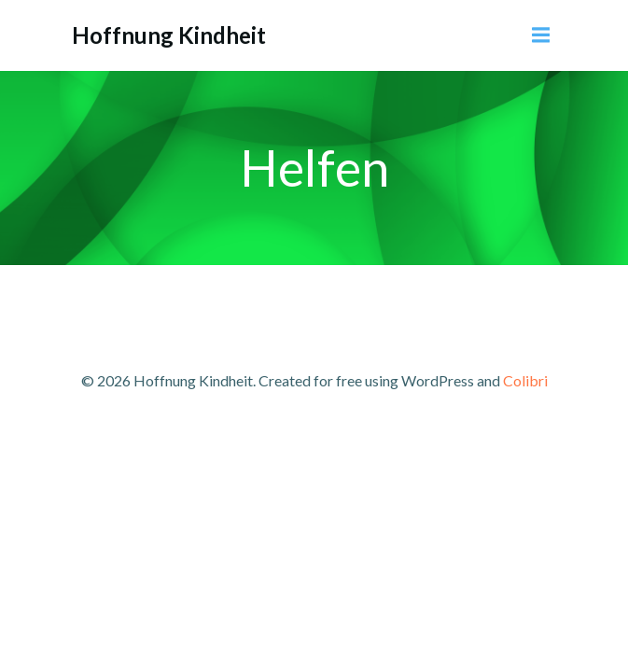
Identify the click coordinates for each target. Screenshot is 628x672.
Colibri (525, 380)
